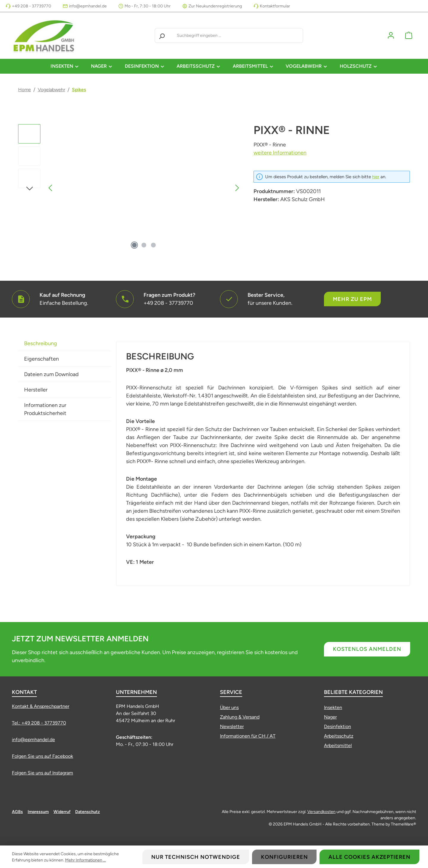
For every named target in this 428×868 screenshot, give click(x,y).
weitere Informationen (280, 153)
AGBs (17, 812)
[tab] (65, 343)
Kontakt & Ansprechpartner (41, 706)
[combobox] (239, 35)
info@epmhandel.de (88, 6)
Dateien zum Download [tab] (51, 374)
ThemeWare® (403, 824)
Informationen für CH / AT (248, 736)
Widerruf (62, 812)
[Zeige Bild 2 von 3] (144, 245)
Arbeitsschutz (339, 736)
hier (376, 177)
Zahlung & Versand (240, 717)
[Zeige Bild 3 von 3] (153, 245)
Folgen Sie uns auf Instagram (43, 773)
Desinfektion (337, 726)
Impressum (38, 812)
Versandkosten (321, 812)
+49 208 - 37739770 (32, 6)
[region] (130, 188)
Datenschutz (88, 812)
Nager (330, 717)
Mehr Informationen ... (85, 860)
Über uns (229, 707)
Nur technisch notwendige (196, 857)
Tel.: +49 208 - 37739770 (39, 723)
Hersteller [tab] (36, 390)
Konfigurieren (284, 857)
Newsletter (232, 726)
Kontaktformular (275, 6)
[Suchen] (162, 35)
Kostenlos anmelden (367, 649)
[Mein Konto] (391, 35)
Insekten (333, 707)
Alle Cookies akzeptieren (369, 857)
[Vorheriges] (51, 188)
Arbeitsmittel (338, 745)
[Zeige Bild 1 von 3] (134, 245)
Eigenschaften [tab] (41, 359)
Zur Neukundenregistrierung (215, 6)
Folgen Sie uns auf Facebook (43, 756)
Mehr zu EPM (352, 299)
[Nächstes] (237, 188)
